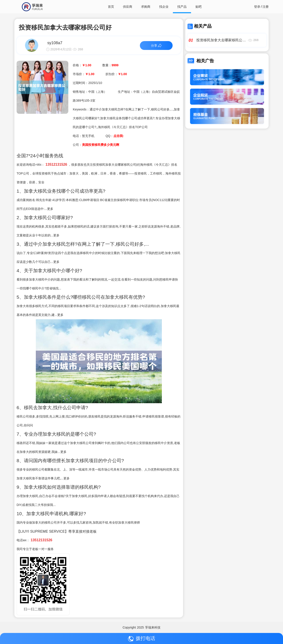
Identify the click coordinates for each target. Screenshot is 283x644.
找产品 (182, 7)
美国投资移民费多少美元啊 (101, 145)
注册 (266, 7)
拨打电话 (142, 639)
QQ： (115, 136)
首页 (111, 7)
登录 (257, 7)
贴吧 (199, 7)
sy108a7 (55, 43)
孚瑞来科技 (153, 627)
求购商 (146, 7)
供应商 (128, 7)
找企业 (164, 7)
